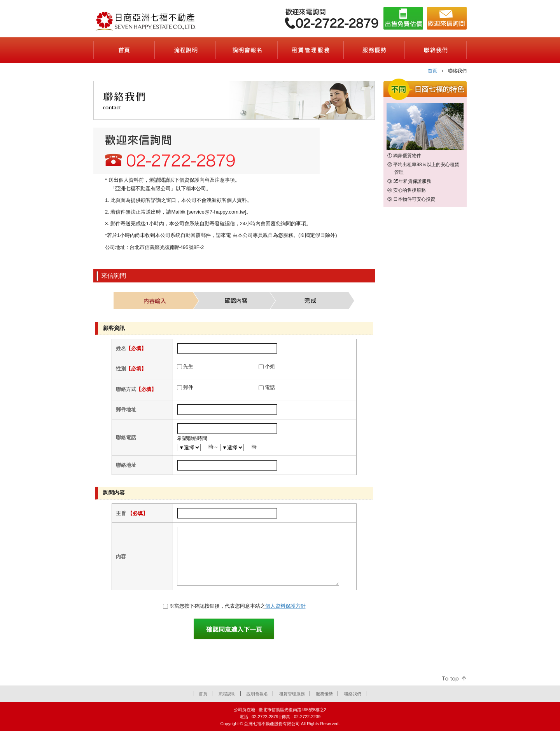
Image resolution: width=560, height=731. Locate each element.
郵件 (188, 387)
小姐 (270, 366)
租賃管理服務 (292, 694)
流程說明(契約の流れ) (185, 50)
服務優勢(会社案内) (374, 50)
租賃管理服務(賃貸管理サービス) (311, 50)
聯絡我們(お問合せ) (436, 50)
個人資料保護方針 (285, 606)
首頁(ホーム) (124, 50)
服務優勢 (324, 694)
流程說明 (227, 694)
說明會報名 (257, 694)
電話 (270, 387)
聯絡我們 (353, 694)
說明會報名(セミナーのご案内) (247, 50)
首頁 (432, 71)
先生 (188, 366)
